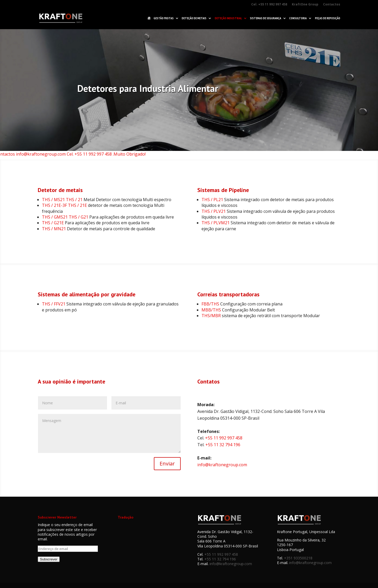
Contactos (332, 4)
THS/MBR (211, 316)
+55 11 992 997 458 (224, 438)
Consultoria (298, 18)
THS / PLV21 (214, 211)
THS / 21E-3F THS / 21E (64, 205)
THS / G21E (53, 223)
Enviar (167, 464)
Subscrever (49, 559)
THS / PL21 (212, 200)
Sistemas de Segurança (266, 18)
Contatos (209, 381)
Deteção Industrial (228, 18)
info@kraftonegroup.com (222, 465)
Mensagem (109, 433)
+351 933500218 (298, 558)
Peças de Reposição (328, 18)
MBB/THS (211, 310)
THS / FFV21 (54, 304)
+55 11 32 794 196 (223, 445)
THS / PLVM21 (216, 223)
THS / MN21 (54, 229)
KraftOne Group (305, 4)
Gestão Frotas (164, 18)
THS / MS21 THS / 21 (62, 200)
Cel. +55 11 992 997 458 (269, 4)
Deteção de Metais (194, 18)
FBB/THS (210, 304)
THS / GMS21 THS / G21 (65, 217)
